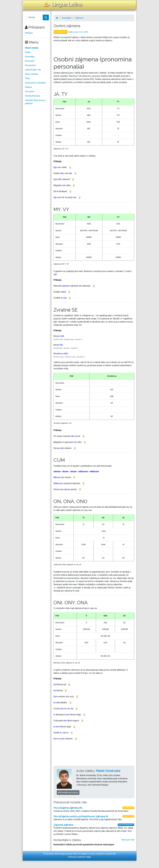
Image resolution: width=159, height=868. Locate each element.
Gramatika (30, 57)
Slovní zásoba (31, 74)
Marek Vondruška (108, 771)
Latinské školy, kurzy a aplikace (35, 102)
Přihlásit (29, 33)
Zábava (28, 87)
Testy (28, 78)
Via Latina (30, 91)
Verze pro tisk (128, 840)
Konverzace (30, 65)
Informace (30, 61)
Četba (28, 52)
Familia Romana (33, 96)
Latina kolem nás (33, 70)
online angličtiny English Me (103, 854)
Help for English (80, 854)
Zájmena (79, 18)
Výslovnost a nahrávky (35, 83)
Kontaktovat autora (68, 792)
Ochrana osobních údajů (79, 857)
